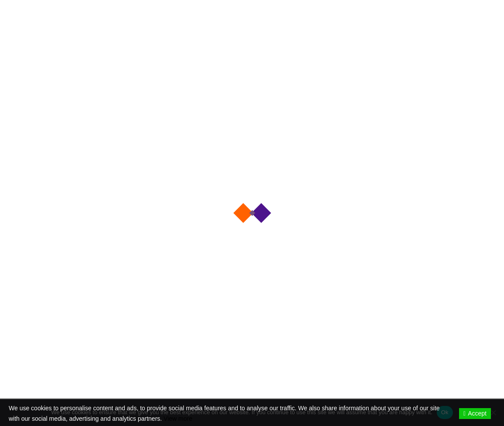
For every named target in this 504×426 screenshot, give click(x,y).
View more (178, 419)
